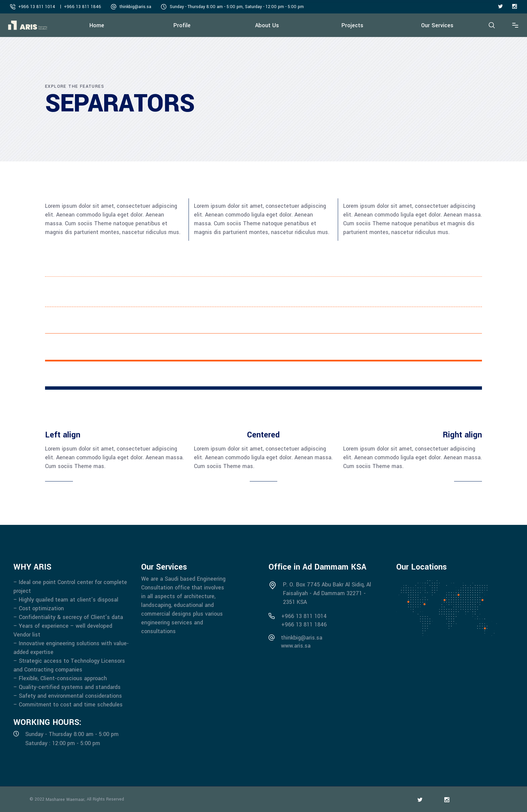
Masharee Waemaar (65, 800)
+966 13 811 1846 (83, 7)
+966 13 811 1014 (37, 7)
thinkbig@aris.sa (135, 7)
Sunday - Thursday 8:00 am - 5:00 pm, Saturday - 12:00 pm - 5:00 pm (237, 7)
